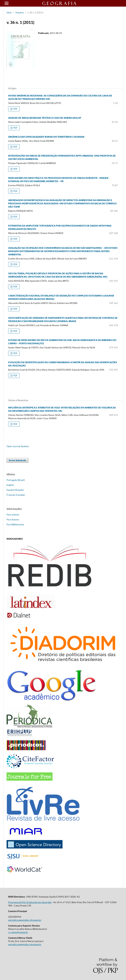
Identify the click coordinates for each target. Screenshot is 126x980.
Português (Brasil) (16, 480)
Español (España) (15, 490)
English (10, 485)
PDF (15, 109)
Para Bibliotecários (15, 524)
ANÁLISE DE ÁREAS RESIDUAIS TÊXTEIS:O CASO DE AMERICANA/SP (45, 118)
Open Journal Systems (18, 446)
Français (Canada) (16, 495)
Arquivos (20, 13)
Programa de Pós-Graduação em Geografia (30, 902)
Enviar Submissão (18, 460)
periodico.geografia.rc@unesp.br (25, 920)
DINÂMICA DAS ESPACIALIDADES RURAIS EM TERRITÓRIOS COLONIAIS (46, 137)
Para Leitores (13, 515)
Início (9, 13)
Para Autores (13, 520)
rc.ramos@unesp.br (18, 932)
